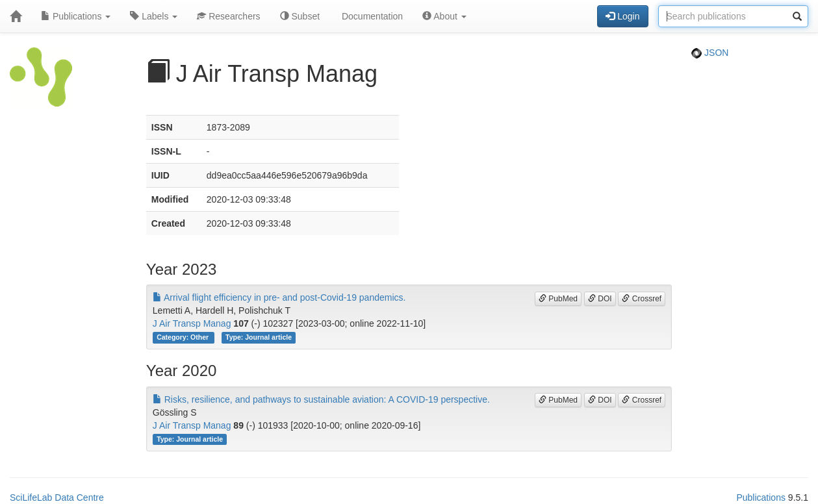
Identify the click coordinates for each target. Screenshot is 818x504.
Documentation (371, 16)
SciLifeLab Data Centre (57, 498)
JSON (710, 53)
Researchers (228, 16)
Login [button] (622, 16)
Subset (300, 16)
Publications (76, 16)
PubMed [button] (558, 299)
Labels (154, 16)
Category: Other (184, 337)
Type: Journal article (259, 337)
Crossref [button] (642, 299)
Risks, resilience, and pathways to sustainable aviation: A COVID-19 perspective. (321, 399)
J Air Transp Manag (192, 323)
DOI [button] (600, 299)
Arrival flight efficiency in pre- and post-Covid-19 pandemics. (279, 297)
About (444, 16)
